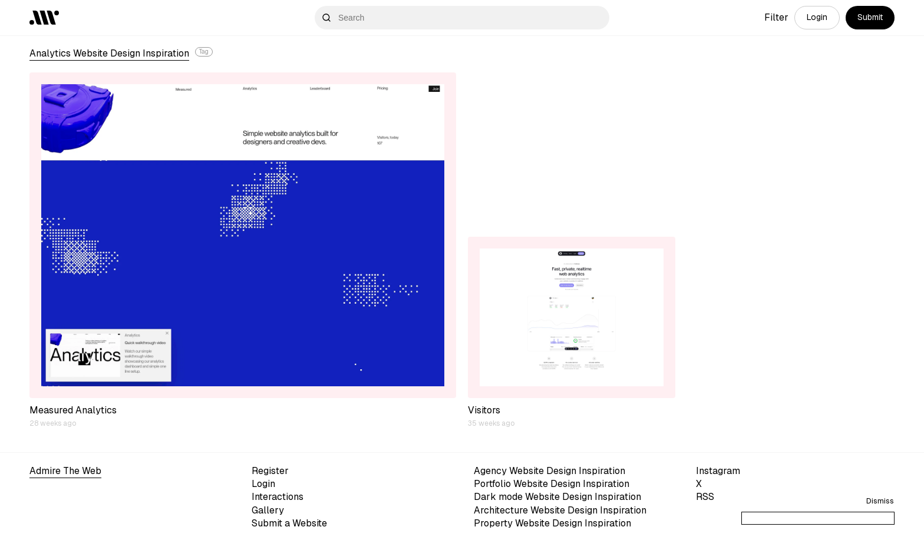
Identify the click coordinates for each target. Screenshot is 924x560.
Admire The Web (65, 471)
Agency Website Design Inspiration (550, 471)
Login (817, 17)
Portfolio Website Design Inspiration (552, 484)
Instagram (718, 471)
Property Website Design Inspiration (552, 523)
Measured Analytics (73, 410)
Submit (870, 17)
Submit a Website (289, 523)
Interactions (278, 497)
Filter (776, 17)
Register (270, 471)
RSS (705, 497)
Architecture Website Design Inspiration (560, 510)
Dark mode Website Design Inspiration (557, 497)
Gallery (268, 510)
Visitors (484, 410)
